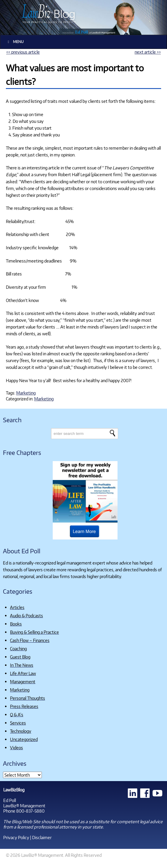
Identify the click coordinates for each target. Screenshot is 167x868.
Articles (17, 607)
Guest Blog (20, 657)
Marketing (26, 393)
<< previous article (23, 52)
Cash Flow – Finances (30, 640)
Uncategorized (24, 739)
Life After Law (23, 673)
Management (23, 681)
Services (18, 723)
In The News (22, 665)
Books (16, 624)
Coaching (18, 648)
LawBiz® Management (24, 806)
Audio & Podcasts (27, 615)
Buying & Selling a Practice (34, 632)
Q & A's (17, 714)
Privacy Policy (16, 837)
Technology (21, 731)
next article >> (148, 52)
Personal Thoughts (28, 698)
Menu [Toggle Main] (15, 42)
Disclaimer (42, 837)
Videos (16, 747)
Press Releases (24, 706)
